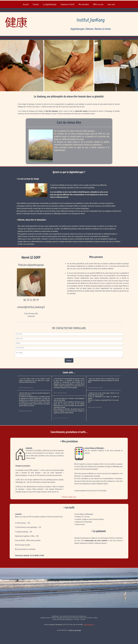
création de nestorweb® (75, 630)
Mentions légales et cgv (89, 625)
